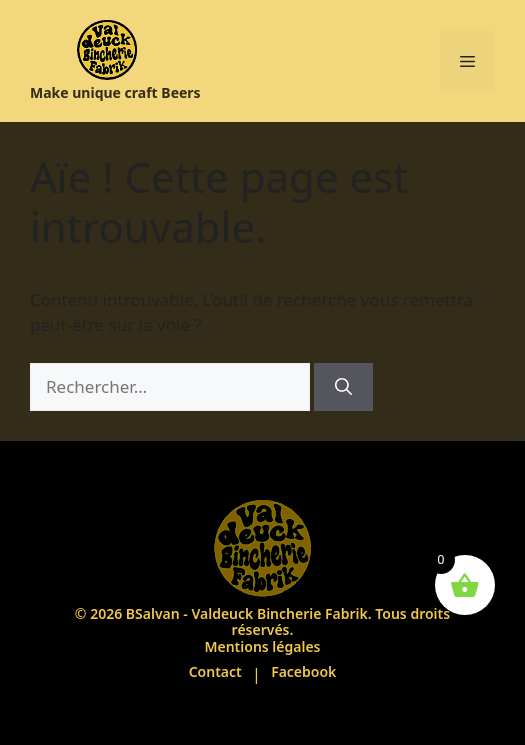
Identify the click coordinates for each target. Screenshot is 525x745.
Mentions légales (262, 646)
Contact (215, 671)
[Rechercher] (343, 387)
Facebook (303, 671)
